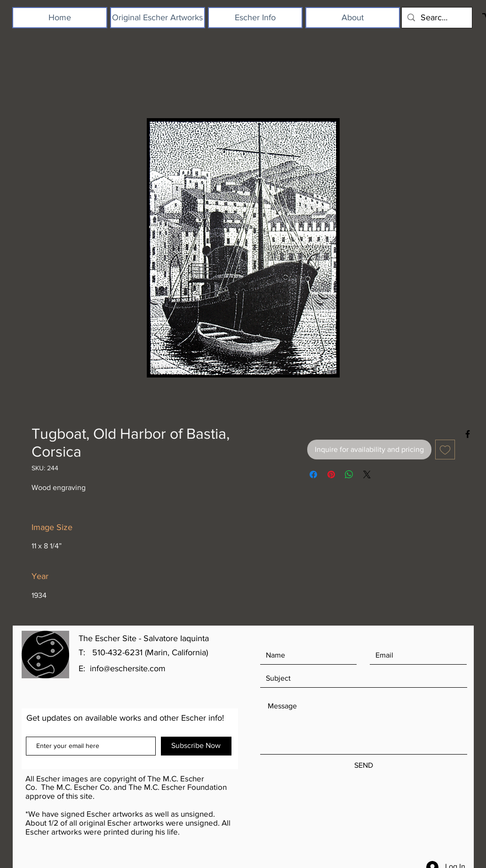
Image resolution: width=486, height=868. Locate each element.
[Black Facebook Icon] (468, 434)
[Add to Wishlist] (445, 450)
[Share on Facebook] (313, 474)
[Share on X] (367, 474)
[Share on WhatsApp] (349, 474)
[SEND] (364, 766)
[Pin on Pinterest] (331, 474)
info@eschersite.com (128, 668)
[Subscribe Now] (196, 746)
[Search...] (436, 18)
